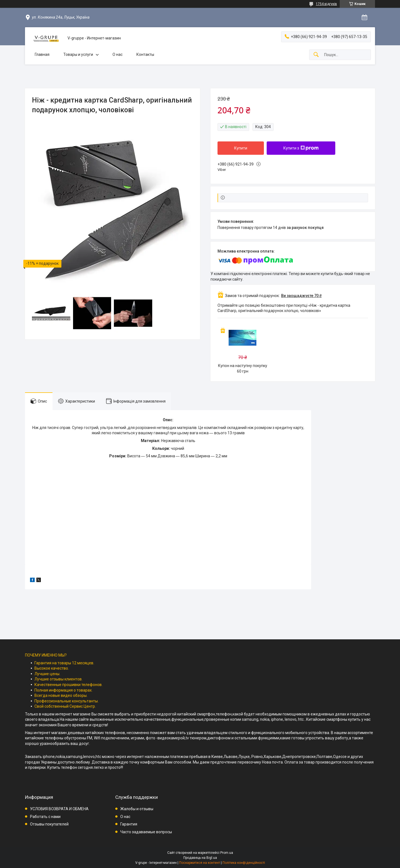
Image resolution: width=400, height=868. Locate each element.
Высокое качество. (52, 668)
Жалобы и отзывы (137, 809)
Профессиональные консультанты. (67, 701)
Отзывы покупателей (49, 824)
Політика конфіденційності (244, 863)
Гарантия (129, 824)
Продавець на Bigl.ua (200, 858)
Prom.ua (227, 853)
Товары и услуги (78, 54)
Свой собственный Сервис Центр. (65, 706)
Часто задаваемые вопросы (146, 832)
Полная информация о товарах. (63, 690)
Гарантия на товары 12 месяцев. (64, 663)
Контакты (145, 54)
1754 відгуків (326, 4)
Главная (42, 54)
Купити (241, 148)
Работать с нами (45, 817)
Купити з (301, 148)
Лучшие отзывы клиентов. (58, 679)
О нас (117, 54)
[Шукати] (316, 55)
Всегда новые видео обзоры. (61, 695)
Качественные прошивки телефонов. (68, 685)
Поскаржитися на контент (200, 863)
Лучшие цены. (47, 674)
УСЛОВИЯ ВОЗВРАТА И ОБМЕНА (59, 809)
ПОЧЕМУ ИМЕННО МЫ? (46, 655)
